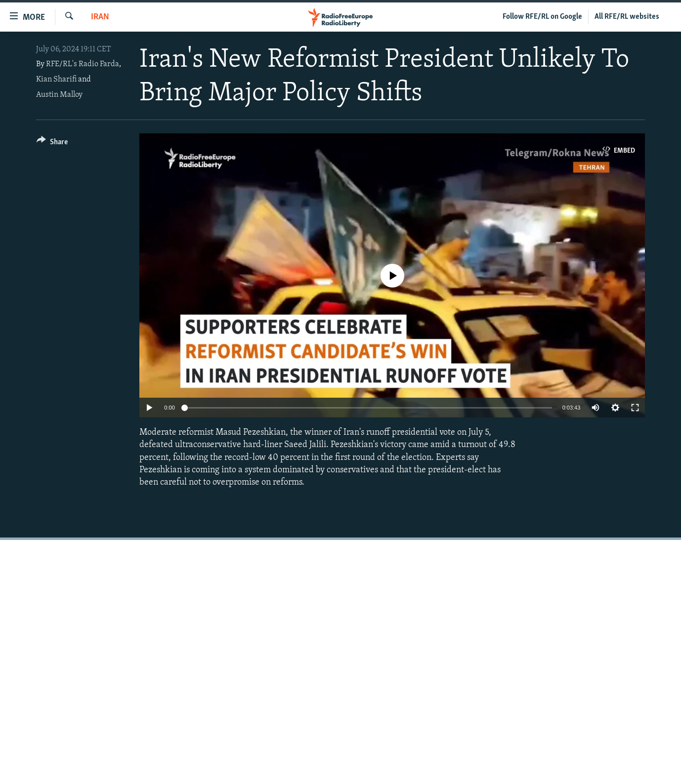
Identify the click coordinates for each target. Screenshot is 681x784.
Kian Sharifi (56, 80)
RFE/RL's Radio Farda (83, 64)
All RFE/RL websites (627, 17)
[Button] (52, 144)
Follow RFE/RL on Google (542, 17)
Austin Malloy (59, 95)
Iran (100, 17)
